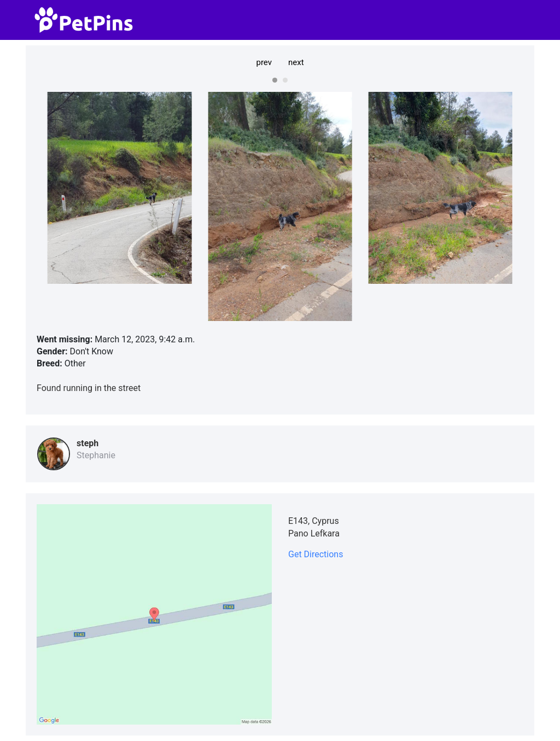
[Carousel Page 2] (285, 80)
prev (264, 62)
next (296, 62)
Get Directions (316, 554)
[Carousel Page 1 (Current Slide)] (275, 80)
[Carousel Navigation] (280, 62)
